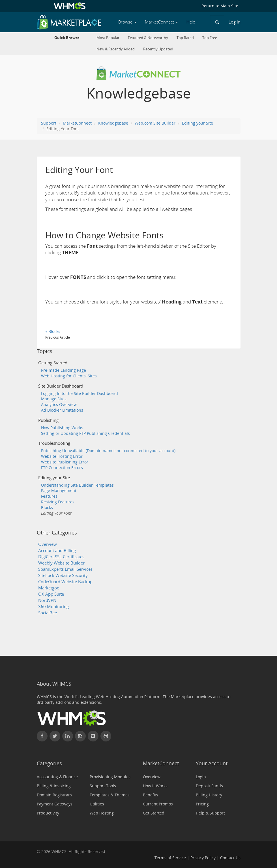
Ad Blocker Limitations (62, 410)
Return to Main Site (220, 6)
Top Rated (185, 38)
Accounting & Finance (57, 777)
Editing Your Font (56, 513)
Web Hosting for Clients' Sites (69, 376)
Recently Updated (158, 49)
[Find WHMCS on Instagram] (80, 736)
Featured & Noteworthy (148, 38)
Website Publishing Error (65, 462)
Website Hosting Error (62, 456)
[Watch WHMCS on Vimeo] (93, 736)
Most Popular (108, 38)
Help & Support (210, 813)
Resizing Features (58, 502)
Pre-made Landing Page (64, 370)
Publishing (48, 420)
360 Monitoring (53, 607)
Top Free (210, 38)
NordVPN (47, 600)
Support (49, 123)
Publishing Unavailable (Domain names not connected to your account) (108, 451)
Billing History (209, 795)
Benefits (151, 795)
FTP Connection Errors (62, 468)
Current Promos (158, 804)
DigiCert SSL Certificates (61, 557)
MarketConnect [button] (161, 22)
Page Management (59, 490)
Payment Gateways (55, 804)
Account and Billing (57, 550)
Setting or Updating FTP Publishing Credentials (85, 433)
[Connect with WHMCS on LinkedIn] (68, 736)
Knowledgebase (113, 123)
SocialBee (48, 613)
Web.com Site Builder (155, 123)
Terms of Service (170, 858)
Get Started (154, 813)
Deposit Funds (209, 786)
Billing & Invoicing (54, 786)
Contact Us (230, 858)
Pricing (202, 804)
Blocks (47, 507)
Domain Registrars (54, 795)
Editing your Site (197, 123)
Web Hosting (102, 813)
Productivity (48, 813)
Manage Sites (54, 399)
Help (191, 22)
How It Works (155, 786)
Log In (235, 22)
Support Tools (103, 786)
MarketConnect (77, 123)
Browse (127, 22)
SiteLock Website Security (63, 575)
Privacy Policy (203, 858)
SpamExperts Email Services (65, 569)
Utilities (97, 804)
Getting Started (53, 363)
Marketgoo (49, 588)
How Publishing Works (62, 428)
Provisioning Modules (110, 777)
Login (201, 777)
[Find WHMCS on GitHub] (106, 736)
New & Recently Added (116, 49)
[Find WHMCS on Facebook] (42, 736)
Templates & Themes (110, 795)
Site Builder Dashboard (61, 386)
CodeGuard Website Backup (65, 582)
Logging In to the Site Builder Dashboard (80, 393)
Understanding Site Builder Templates (77, 485)
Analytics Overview (59, 404)
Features (49, 496)
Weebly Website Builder (61, 563)
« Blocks (53, 331)
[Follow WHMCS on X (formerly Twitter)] (55, 736)
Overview (48, 544)
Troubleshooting (54, 443)
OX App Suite (51, 594)
